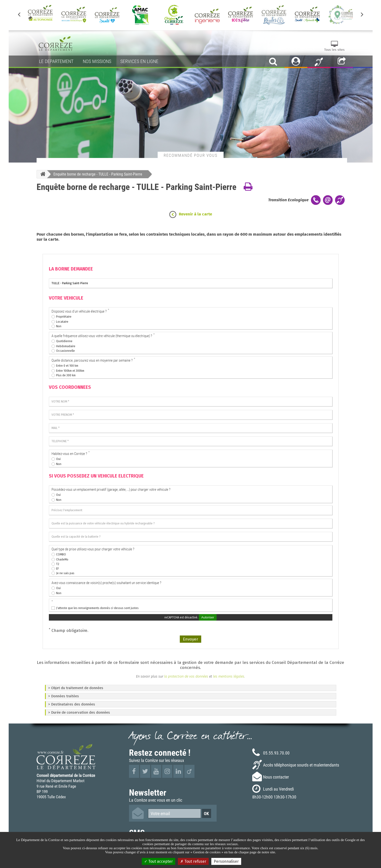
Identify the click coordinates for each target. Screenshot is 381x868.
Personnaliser (226, 861)
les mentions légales (229, 676)
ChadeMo (62, 560)
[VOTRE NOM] (191, 402)
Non (59, 326)
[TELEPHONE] (191, 441)
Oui (58, 459)
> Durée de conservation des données (79, 712)
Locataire (62, 322)
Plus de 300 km (66, 375)
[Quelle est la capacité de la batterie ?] (191, 537)
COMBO (61, 554)
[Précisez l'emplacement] (191, 510)
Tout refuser (193, 861)
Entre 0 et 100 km (67, 366)
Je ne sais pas (65, 573)
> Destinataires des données (72, 704)
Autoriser (208, 617)
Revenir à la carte (195, 214)
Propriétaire (64, 317)
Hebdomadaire (66, 346)
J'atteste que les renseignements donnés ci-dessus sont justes (97, 608)
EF (58, 569)
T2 (58, 564)
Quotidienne (64, 341)
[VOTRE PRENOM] (191, 415)
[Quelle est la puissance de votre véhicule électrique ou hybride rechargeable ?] (191, 523)
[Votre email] (174, 813)
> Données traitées (64, 696)
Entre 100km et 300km (70, 371)
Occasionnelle (65, 351)
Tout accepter (158, 861)
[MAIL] (191, 428)
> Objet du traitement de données (76, 688)
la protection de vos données (186, 676)
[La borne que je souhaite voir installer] (191, 283)
